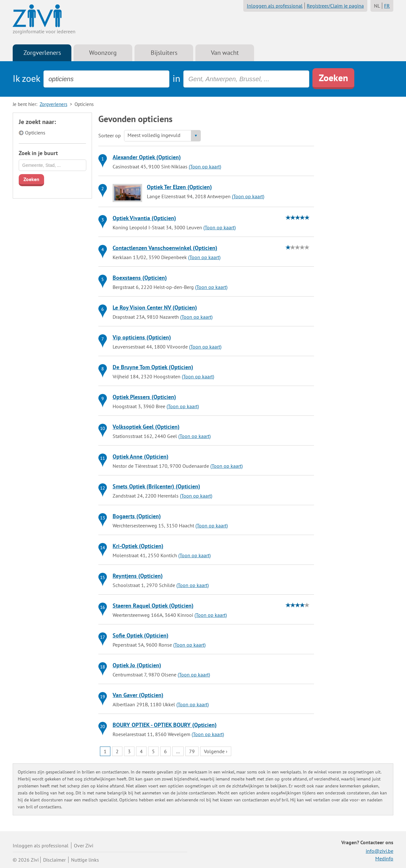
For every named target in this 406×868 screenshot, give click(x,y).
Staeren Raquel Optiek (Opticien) (153, 606)
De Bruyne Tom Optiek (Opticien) (153, 367)
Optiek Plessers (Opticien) (144, 397)
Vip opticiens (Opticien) (142, 337)
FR (387, 6)
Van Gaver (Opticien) (138, 695)
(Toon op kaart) (205, 166)
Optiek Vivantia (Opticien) (144, 218)
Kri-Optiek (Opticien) (138, 546)
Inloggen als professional (275, 6)
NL (377, 6)
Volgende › (216, 751)
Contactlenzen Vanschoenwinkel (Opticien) (165, 248)
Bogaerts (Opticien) (137, 516)
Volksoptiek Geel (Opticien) (146, 427)
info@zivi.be (380, 851)
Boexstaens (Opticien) (140, 278)
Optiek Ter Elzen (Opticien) (179, 187)
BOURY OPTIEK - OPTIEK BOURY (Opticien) (165, 725)
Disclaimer (54, 860)
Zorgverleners (42, 53)
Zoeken (333, 78)
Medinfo (384, 858)
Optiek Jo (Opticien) (137, 665)
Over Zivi (84, 845)
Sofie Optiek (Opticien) (141, 635)
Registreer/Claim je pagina (335, 6)
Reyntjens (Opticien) (138, 576)
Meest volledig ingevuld (154, 135)
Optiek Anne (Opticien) (141, 457)
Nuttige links (85, 860)
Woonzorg (103, 53)
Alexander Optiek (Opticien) (147, 157)
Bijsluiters (164, 53)
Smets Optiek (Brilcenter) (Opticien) (156, 486)
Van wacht (225, 53)
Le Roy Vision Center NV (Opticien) (155, 307)
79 (192, 751)
